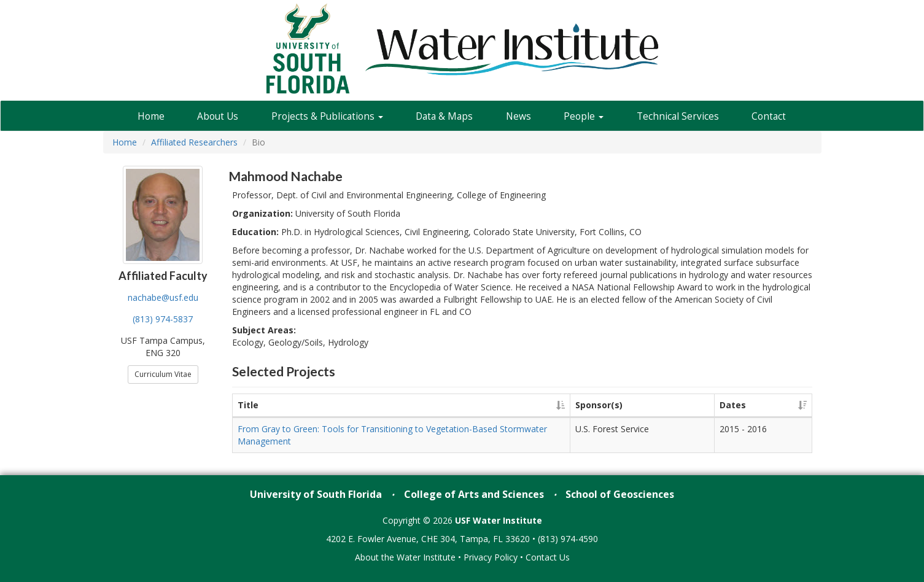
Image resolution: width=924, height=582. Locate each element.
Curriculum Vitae (163, 374)
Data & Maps (444, 116)
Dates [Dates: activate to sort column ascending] (733, 405)
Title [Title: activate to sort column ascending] (248, 405)
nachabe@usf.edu (163, 297)
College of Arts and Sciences (474, 494)
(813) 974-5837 (163, 319)
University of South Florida (316, 494)
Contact (769, 116)
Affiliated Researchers (194, 142)
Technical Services (678, 116)
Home (151, 116)
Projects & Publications (327, 116)
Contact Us (548, 557)
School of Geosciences (620, 494)
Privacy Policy (491, 557)
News (518, 116)
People (584, 116)
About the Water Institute (405, 557)
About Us (218, 116)
